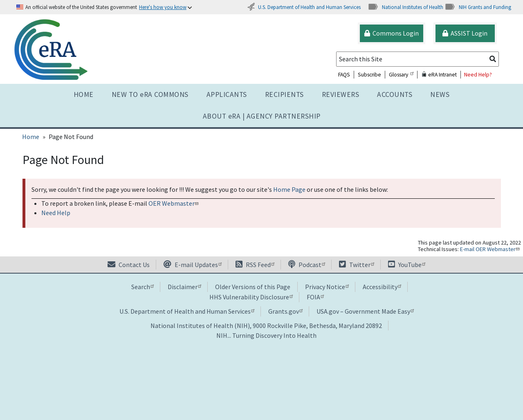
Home (84, 94)
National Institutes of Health (405, 7)
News (440, 94)
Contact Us (129, 265)
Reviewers (341, 94)
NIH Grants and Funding (478, 7)
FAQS (344, 75)
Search (143, 287)
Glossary (401, 75)
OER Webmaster (174, 203)
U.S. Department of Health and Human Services (304, 7)
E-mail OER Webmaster (491, 249)
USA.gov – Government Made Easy (365, 311)
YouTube (407, 265)
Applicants (227, 94)
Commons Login (392, 33)
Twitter (357, 265)
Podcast (307, 265)
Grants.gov (285, 311)
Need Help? (478, 75)
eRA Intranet (439, 75)
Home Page (289, 189)
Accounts (395, 94)
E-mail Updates (193, 265)
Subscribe (369, 75)
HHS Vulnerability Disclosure (251, 297)
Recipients (284, 94)
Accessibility (382, 287)
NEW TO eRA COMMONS (150, 94)
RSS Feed (255, 265)
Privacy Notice (327, 287)
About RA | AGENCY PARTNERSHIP (262, 116)
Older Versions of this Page (253, 287)
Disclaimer (184, 287)
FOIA (315, 297)
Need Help (56, 213)
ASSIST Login (465, 33)
